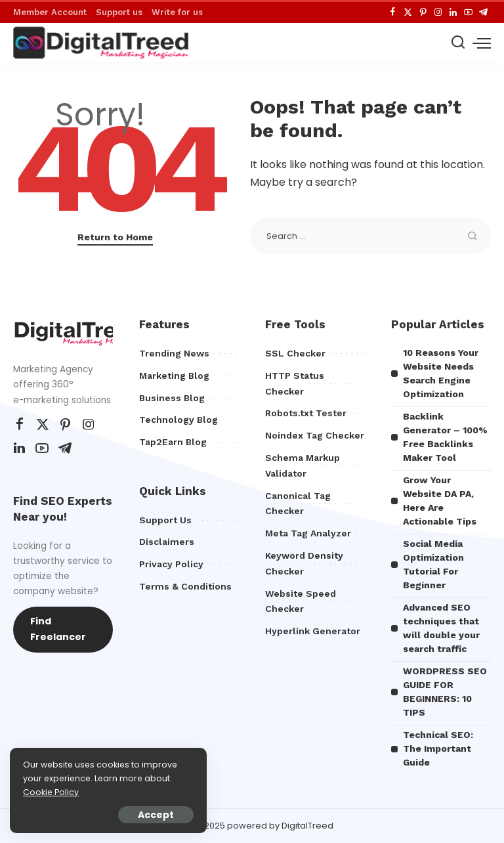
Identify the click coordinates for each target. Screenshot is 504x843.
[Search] (458, 43)
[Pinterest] (423, 12)
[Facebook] (393, 12)
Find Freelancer (58, 629)
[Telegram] (483, 12)
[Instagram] (438, 12)
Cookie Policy (51, 792)
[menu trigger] (482, 43)
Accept (156, 815)
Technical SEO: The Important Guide (438, 748)
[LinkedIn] (453, 12)
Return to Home (115, 237)
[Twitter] (408, 12)
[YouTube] (468, 12)
